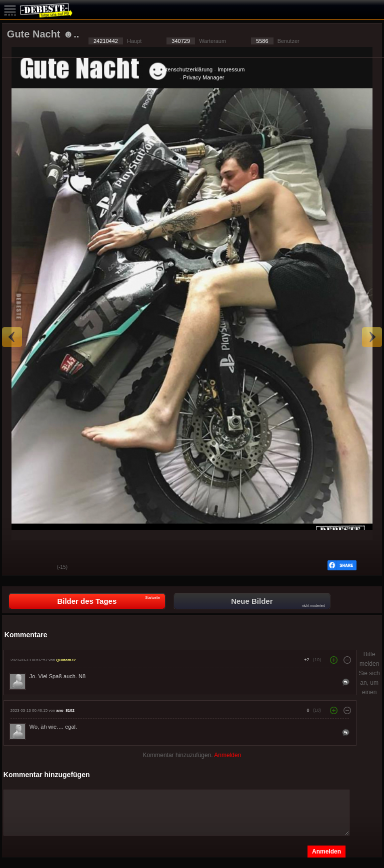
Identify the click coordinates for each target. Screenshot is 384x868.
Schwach (42, 568)
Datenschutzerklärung (186, 69)
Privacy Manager (204, 77)
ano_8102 (65, 710)
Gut (17, 568)
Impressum (231, 69)
